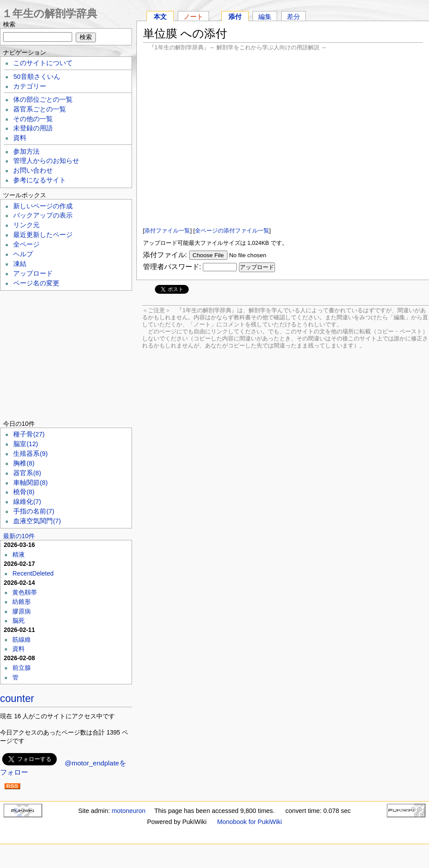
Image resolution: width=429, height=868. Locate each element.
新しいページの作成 (43, 206)
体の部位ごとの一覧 (43, 100)
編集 (265, 17)
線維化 (27, 502)
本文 (160, 17)
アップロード (33, 273)
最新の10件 (19, 536)
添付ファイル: (165, 255)
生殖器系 (30, 454)
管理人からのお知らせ (46, 161)
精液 (18, 554)
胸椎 (24, 463)
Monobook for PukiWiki (250, 822)
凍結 (20, 264)
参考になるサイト (40, 180)
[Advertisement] (283, 139)
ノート (193, 17)
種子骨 (29, 434)
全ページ (26, 244)
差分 (293, 17)
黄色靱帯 (25, 592)
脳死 (18, 621)
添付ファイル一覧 (167, 231)
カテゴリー (30, 86)
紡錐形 (22, 602)
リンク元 (26, 225)
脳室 (26, 444)
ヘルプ (23, 254)
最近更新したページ (43, 235)
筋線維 (22, 639)
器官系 (27, 473)
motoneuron (129, 811)
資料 (20, 138)
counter (17, 698)
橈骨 (24, 492)
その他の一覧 (33, 119)
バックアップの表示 (43, 215)
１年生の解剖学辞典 (49, 13)
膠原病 (22, 611)
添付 (235, 17)
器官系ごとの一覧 (40, 109)
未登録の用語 (33, 128)
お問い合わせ (33, 170)
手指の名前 (34, 511)
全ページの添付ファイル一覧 (232, 231)
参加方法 (26, 151)
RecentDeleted (33, 573)
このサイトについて (43, 63)
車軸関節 (30, 483)
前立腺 (22, 668)
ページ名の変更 (36, 283)
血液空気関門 (37, 521)
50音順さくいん (37, 77)
